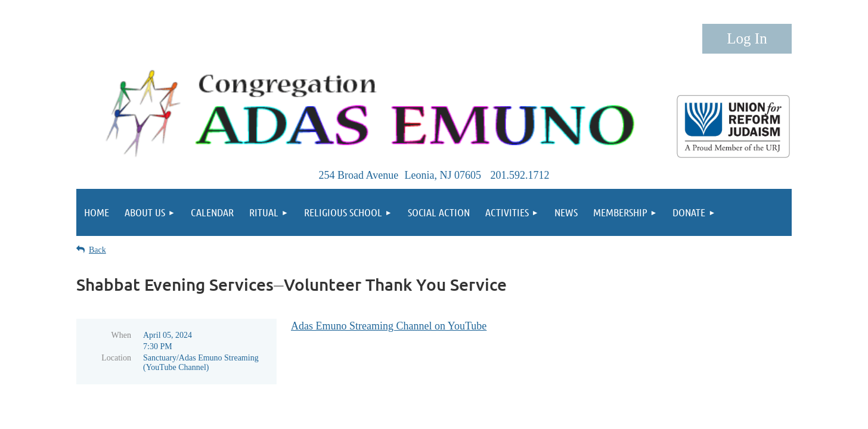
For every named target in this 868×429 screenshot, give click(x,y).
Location (116, 358)
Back (97, 250)
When (121, 335)
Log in (747, 39)
